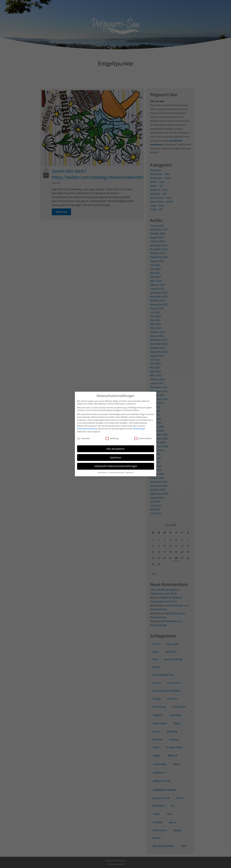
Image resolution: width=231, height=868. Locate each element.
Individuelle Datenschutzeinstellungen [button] (116, 466)
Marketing (112, 438)
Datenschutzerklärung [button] (117, 473)
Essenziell (83, 438)
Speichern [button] (116, 457)
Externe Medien (143, 438)
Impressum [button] (130, 473)
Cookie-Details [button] (102, 473)
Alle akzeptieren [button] (116, 449)
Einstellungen (139, 429)
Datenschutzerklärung (87, 429)
